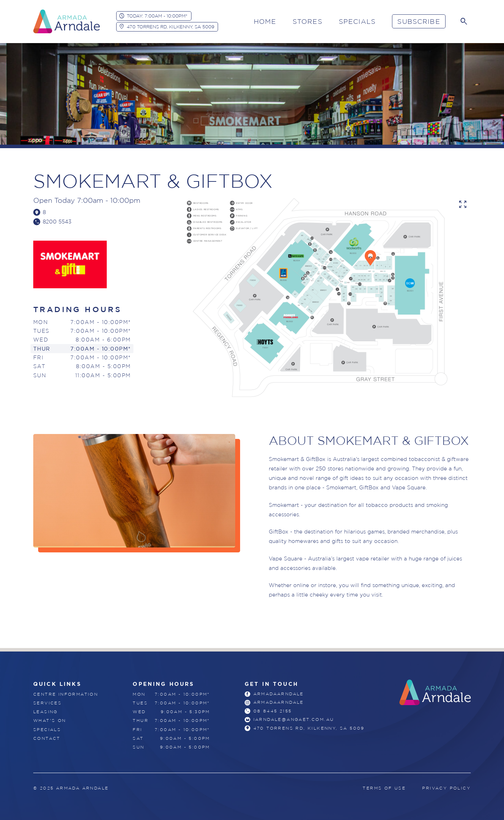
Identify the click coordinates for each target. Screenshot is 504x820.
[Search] (464, 21)
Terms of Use (384, 788)
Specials (357, 21)
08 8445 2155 (273, 712)
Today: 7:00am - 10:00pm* (157, 16)
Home (265, 21)
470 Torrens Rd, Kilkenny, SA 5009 (170, 27)
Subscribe (419, 21)
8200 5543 (57, 222)
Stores (307, 21)
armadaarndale (279, 694)
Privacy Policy (446, 788)
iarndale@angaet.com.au (294, 720)
